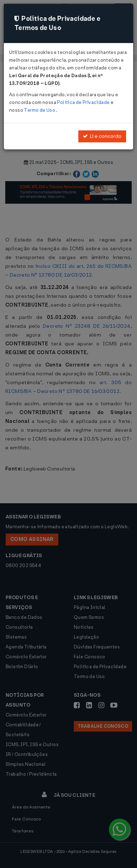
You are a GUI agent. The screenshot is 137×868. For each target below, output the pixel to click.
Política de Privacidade (84, 102)
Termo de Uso (40, 110)
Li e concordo (102, 136)
